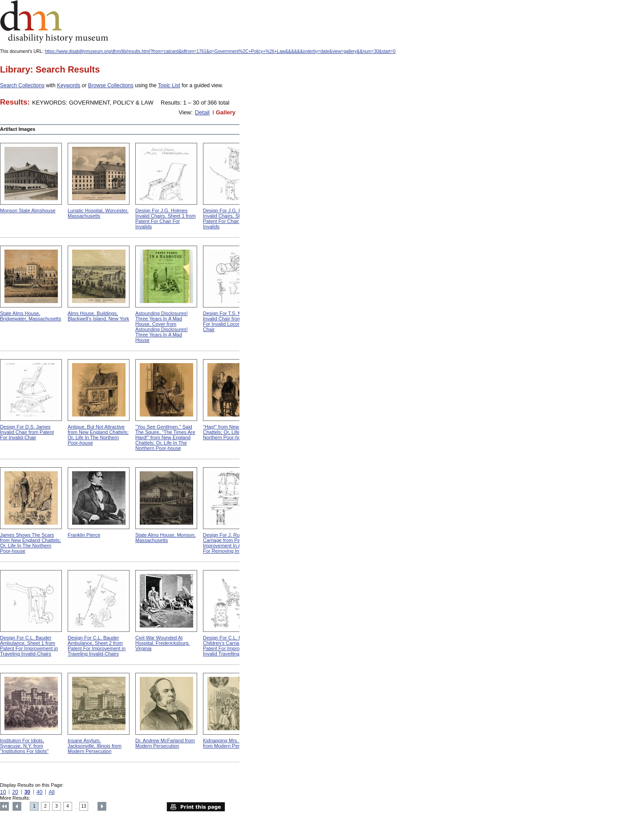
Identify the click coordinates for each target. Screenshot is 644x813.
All (51, 792)
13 (84, 806)
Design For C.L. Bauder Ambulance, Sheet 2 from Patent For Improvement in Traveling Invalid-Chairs (97, 646)
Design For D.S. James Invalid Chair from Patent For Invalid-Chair (27, 432)
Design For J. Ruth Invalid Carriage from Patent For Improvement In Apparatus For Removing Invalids (232, 543)
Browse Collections (111, 85)
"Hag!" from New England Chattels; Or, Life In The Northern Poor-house (231, 432)
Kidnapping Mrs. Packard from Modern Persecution (230, 743)
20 (15, 792)
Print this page (196, 807)
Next (102, 806)
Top (4, 806)
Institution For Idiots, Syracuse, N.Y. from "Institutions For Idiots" (24, 746)
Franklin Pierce (84, 535)
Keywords (69, 85)
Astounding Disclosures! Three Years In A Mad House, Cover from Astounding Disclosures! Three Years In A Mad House (162, 327)
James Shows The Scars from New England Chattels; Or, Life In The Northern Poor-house (30, 543)
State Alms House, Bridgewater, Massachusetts (30, 316)
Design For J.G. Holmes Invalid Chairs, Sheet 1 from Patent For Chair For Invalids (166, 218)
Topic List (169, 85)
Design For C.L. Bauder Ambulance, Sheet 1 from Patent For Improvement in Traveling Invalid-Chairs (29, 646)
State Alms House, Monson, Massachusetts (166, 538)
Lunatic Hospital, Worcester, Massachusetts (98, 213)
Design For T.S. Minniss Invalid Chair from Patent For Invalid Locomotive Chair (230, 321)
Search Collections (22, 85)
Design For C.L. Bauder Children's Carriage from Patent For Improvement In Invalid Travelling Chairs (232, 646)
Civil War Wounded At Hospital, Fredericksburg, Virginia (162, 643)
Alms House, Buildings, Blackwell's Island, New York (98, 316)
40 (39, 792)
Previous (17, 806)
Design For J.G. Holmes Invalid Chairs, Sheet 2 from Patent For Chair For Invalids (233, 218)
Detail (202, 112)
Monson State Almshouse (28, 210)
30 (27, 792)
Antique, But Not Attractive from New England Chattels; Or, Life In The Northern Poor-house (98, 435)
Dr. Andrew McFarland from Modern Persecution (165, 743)
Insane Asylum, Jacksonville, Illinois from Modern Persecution (95, 746)
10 (3, 792)
